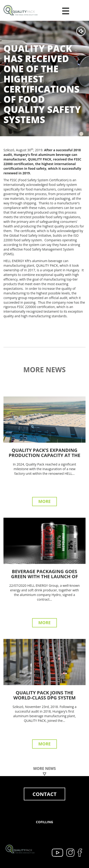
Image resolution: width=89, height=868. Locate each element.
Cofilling (44, 822)
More (44, 501)
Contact (44, 794)
